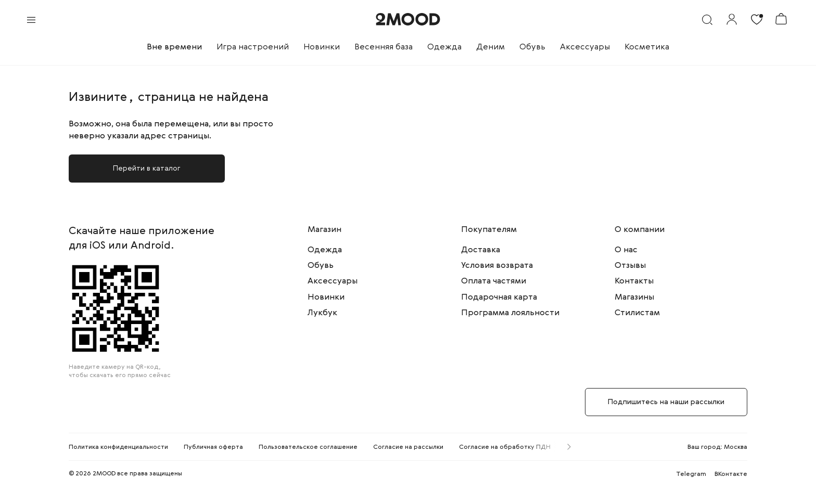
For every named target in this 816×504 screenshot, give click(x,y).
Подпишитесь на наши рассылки (666, 402)
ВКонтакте (731, 474)
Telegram (691, 474)
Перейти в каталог (147, 169)
